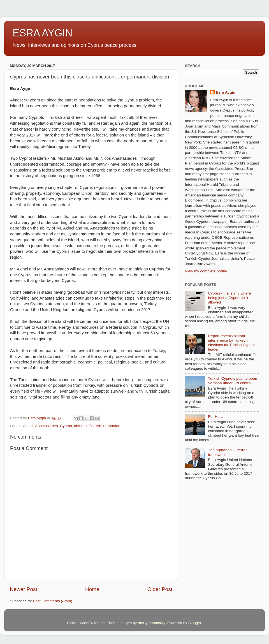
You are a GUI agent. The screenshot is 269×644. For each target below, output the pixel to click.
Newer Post (24, 589)
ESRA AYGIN (42, 33)
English (95, 426)
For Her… (216, 417)
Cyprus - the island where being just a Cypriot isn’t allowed (229, 298)
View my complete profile (206, 271)
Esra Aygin (226, 92)
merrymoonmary (151, 623)
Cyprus (66, 426)
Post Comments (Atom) (53, 601)
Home (92, 589)
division (80, 426)
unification (112, 426)
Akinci (28, 426)
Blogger (195, 623)
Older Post (160, 589)
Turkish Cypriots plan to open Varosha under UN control (232, 381)
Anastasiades (46, 426)
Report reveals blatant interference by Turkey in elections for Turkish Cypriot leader (231, 343)
